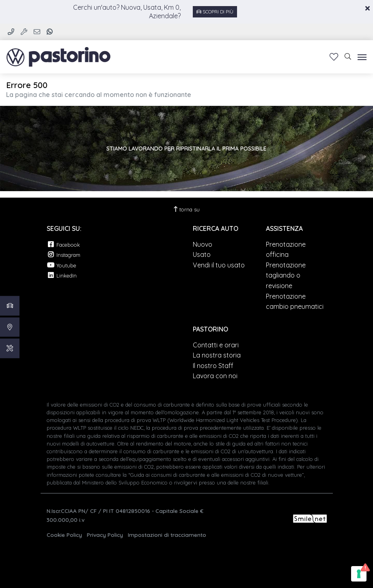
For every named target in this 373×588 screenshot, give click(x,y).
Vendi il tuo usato (219, 265)
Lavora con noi (215, 376)
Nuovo (203, 244)
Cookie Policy (64, 535)
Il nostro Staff (213, 366)
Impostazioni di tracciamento (167, 535)
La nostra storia (217, 355)
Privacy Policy (105, 535)
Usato (202, 254)
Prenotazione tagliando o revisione (286, 275)
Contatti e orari (216, 345)
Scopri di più (215, 12)
